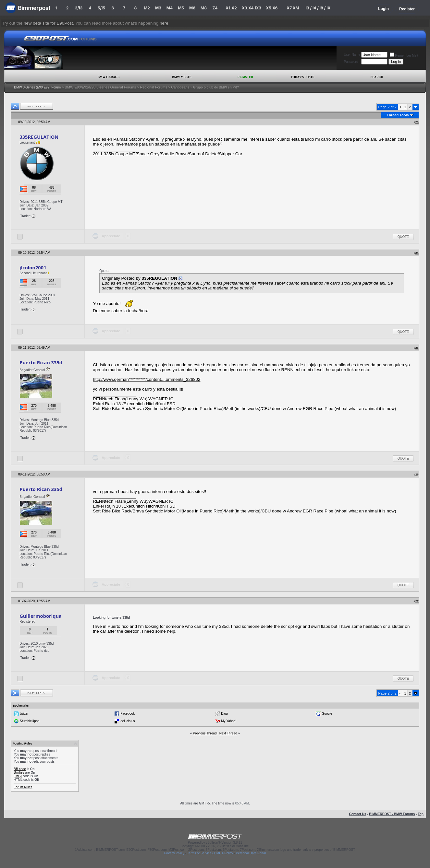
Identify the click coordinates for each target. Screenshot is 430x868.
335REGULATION (39, 137)
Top (421, 814)
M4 (170, 8)
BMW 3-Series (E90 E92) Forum (37, 87)
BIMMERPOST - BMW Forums (392, 814)
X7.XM (293, 8)
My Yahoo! (229, 721)
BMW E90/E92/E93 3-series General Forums (100, 87)
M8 (204, 8)
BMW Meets (182, 77)
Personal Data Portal (251, 853)
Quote (403, 237)
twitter (24, 714)
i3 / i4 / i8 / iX (318, 8)
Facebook (128, 714)
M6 (192, 8)
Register (407, 9)
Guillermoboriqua (41, 616)
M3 (158, 8)
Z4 (215, 8)
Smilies (19, 773)
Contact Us (357, 814)
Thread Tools (398, 115)
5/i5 (101, 8)
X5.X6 (272, 8)
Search (377, 77)
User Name (352, 55)
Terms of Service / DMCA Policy (210, 853)
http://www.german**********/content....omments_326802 (147, 379)
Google (327, 714)
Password (351, 62)
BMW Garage (109, 77)
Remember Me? (404, 56)
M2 (147, 8)
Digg (224, 714)
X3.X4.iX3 (252, 8)
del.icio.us (128, 721)
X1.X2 (231, 8)
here (164, 23)
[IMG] (18, 776)
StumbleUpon (30, 721)
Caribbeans (180, 87)
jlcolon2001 (33, 267)
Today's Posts (302, 77)
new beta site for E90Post (48, 23)
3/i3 (79, 8)
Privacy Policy (174, 853)
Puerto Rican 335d (41, 362)
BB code (20, 769)
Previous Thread (205, 733)
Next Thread (228, 733)
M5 (181, 8)
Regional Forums (154, 87)
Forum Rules (23, 787)
